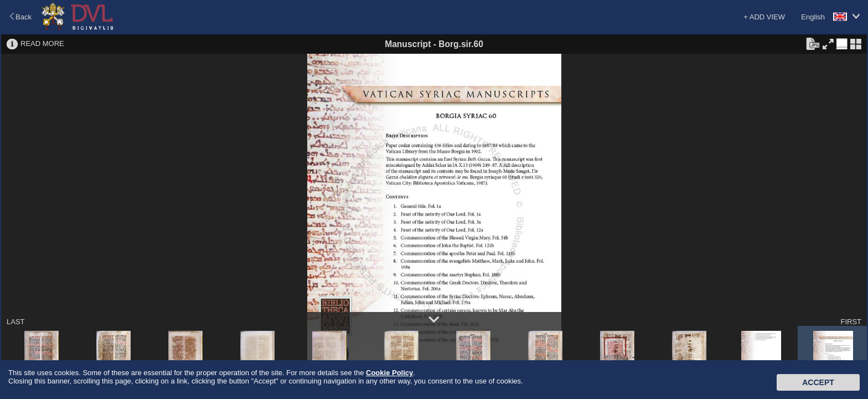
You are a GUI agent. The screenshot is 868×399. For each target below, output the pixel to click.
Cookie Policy (389, 373)
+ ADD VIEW (764, 17)
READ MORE (42, 44)
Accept (818, 382)
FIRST (851, 322)
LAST (16, 322)
